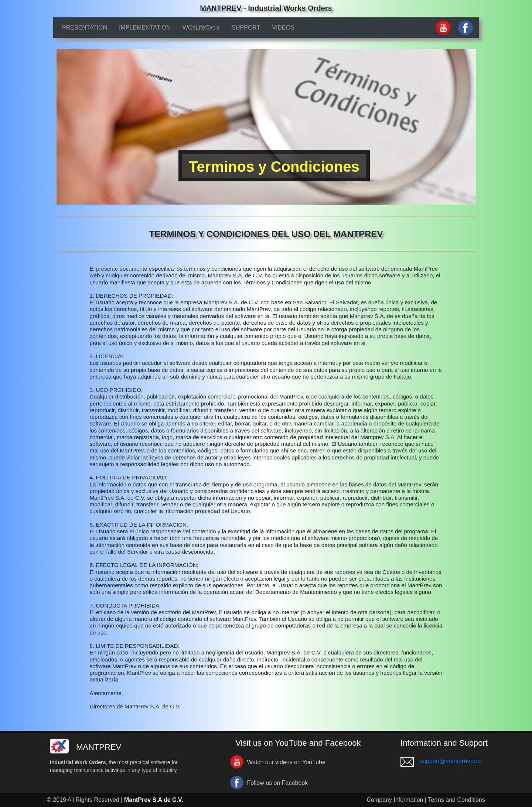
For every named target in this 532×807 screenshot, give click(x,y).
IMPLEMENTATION (145, 28)
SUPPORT (246, 28)
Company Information (395, 800)
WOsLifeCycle (201, 28)
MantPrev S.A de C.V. (154, 800)
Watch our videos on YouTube (286, 762)
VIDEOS (283, 28)
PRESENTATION (85, 28)
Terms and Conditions (456, 800)
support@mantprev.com (451, 761)
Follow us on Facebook (278, 783)
